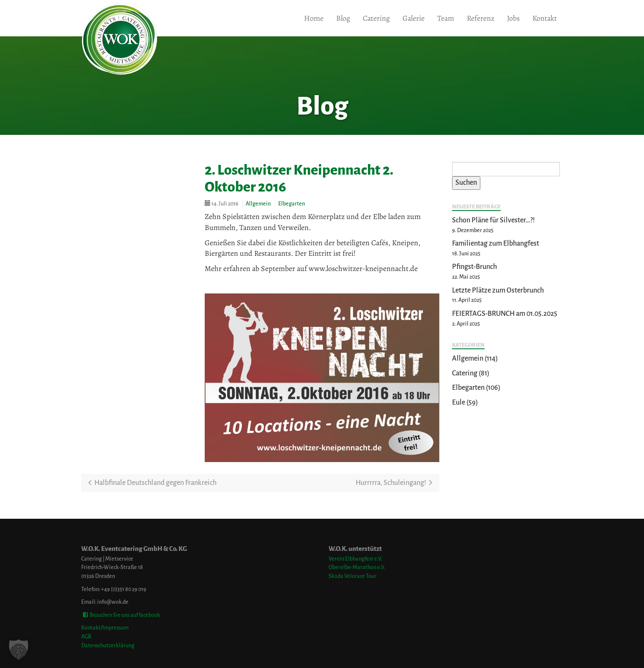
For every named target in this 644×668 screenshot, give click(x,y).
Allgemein (258, 204)
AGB (86, 637)
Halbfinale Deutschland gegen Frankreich (152, 483)
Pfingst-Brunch (474, 267)
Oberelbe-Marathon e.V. (357, 567)
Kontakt (545, 18)
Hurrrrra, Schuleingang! (394, 483)
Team (446, 18)
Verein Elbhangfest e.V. (355, 559)
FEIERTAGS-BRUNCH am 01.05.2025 (505, 314)
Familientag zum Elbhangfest (496, 244)
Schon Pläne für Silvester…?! (493, 220)
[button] (19, 649)
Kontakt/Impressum (105, 628)
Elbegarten (292, 204)
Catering (376, 18)
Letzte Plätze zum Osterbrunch (498, 290)
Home (314, 18)
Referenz (481, 18)
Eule (459, 402)
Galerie (414, 18)
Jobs (513, 18)
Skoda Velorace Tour (352, 576)
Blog (343, 18)
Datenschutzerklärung (108, 645)
